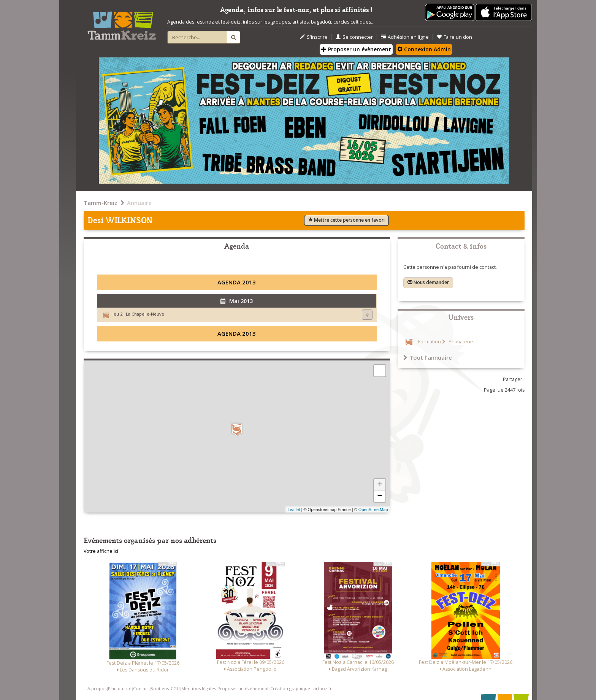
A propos (97, 688)
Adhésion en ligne (405, 37)
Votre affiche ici (101, 551)
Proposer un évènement (356, 49)
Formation (430, 342)
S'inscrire (314, 37)
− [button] (380, 496)
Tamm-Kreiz (101, 203)
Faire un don (454, 37)
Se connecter (354, 37)
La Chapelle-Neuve (145, 314)
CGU (175, 688)
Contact (141, 688)
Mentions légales (199, 688)
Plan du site (120, 688)
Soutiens (160, 688)
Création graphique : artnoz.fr (301, 688)
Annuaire (139, 203)
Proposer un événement (243, 688)
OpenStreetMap (373, 510)
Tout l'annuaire (428, 357)
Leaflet (294, 510)
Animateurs (461, 342)
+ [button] (380, 485)
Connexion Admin (424, 49)
